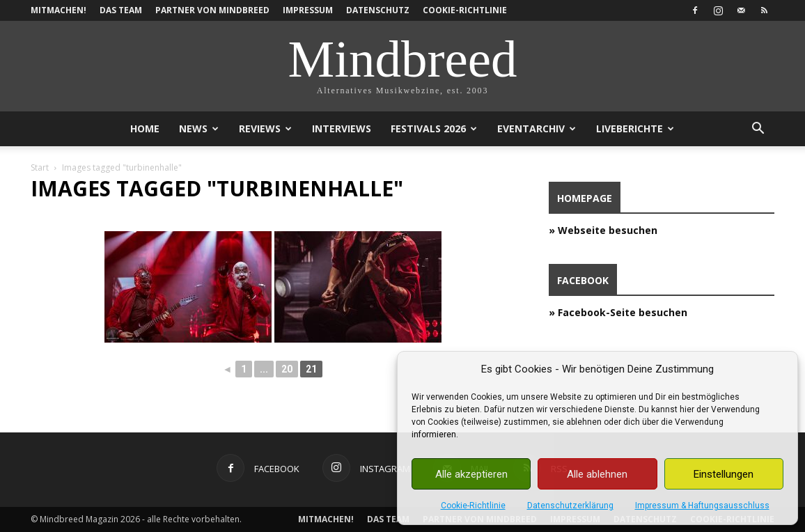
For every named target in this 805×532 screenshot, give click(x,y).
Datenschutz (378, 10)
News (199, 128)
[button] (758, 130)
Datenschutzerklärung (570, 506)
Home (145, 128)
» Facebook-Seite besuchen (618, 312)
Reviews (265, 128)
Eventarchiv (537, 128)
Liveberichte (635, 128)
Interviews (342, 128)
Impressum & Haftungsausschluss (702, 506)
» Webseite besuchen (603, 230)
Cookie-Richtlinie (473, 506)
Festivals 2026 (434, 128)
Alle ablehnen (597, 474)
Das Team (121, 10)
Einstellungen (724, 474)
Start (40, 167)
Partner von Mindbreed (212, 10)
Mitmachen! (58, 10)
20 (287, 369)
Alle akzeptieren (471, 474)
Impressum (308, 10)
